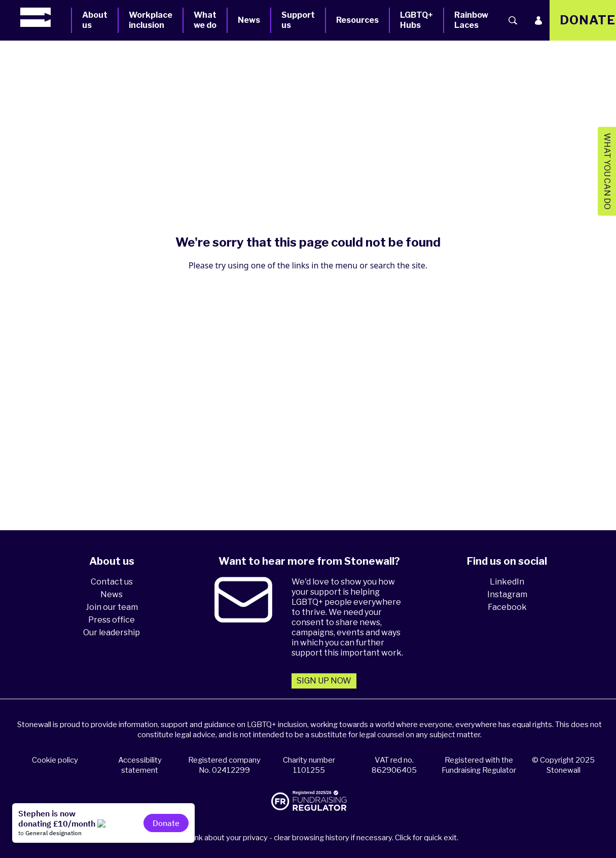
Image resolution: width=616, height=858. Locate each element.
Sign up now (324, 681)
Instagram (507, 594)
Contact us (112, 582)
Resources (357, 20)
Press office (112, 620)
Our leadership (112, 632)
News (249, 20)
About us (95, 20)
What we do (205, 20)
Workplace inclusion (151, 20)
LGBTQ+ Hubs (416, 20)
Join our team (112, 607)
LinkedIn (507, 582)
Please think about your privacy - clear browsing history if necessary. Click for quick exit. (309, 838)
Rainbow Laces (471, 20)
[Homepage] (46, 17)
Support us (298, 20)
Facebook (507, 607)
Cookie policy (55, 760)
